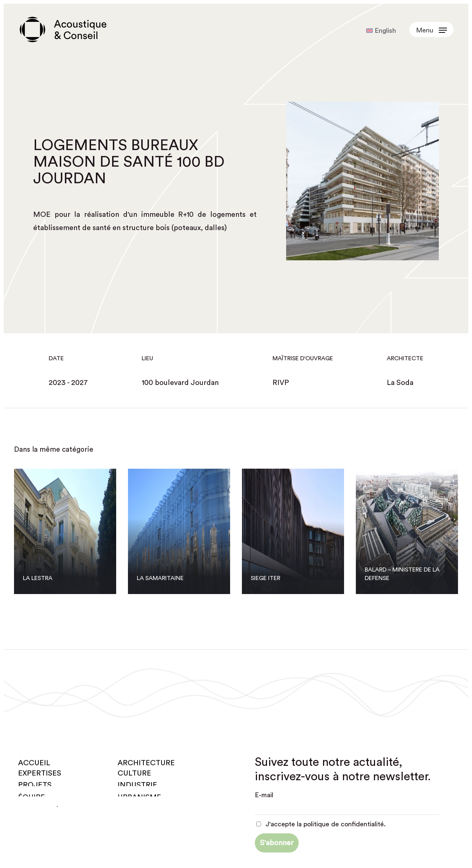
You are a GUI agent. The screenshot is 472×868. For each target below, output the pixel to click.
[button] (431, 30)
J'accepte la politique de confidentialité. (321, 824)
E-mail (264, 795)
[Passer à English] (381, 31)
